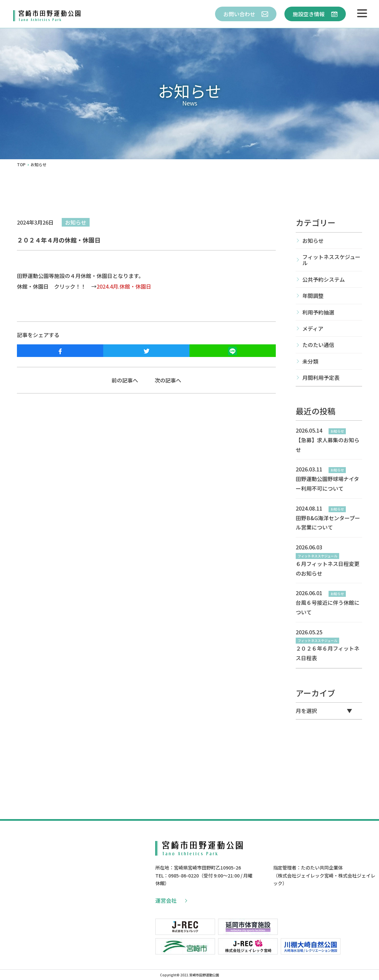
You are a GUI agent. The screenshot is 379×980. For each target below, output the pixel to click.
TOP (21, 165)
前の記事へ (125, 380)
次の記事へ (168, 380)
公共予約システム (324, 279)
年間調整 (313, 296)
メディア (313, 328)
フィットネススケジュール (331, 260)
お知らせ (76, 222)
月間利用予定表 (321, 378)
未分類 (310, 361)
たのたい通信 (318, 345)
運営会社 (171, 900)
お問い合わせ (246, 14)
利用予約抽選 (318, 312)
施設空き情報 (315, 14)
